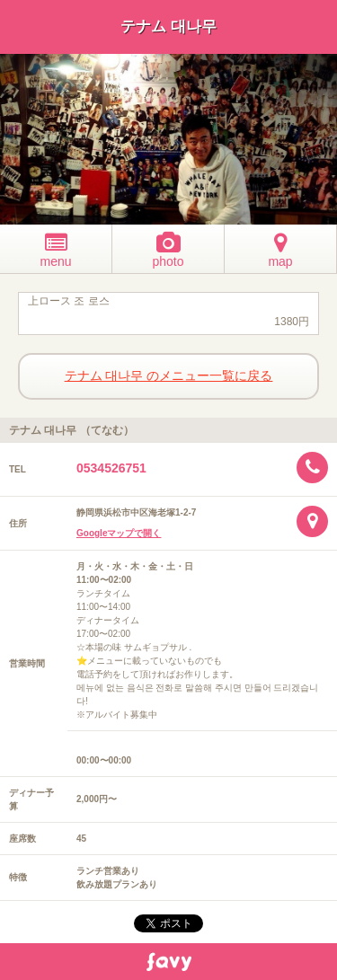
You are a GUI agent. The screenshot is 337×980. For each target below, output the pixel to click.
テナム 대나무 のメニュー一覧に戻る (169, 375)
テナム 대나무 (168, 26)
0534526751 (111, 468)
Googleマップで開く (119, 533)
